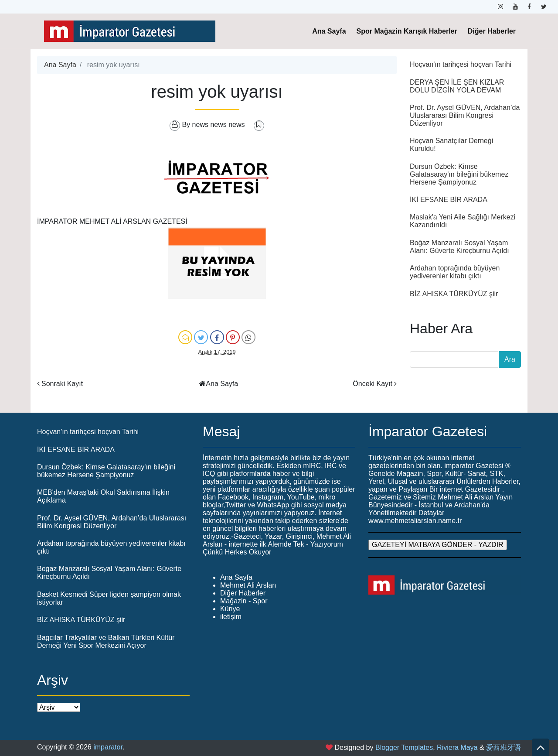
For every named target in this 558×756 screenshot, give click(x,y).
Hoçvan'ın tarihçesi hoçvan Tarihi (461, 64)
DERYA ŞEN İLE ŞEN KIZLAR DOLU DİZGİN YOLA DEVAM (457, 86)
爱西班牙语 (504, 747)
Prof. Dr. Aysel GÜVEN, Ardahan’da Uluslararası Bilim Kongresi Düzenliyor (465, 115)
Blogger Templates (404, 747)
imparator (108, 747)
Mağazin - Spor (244, 601)
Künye (230, 609)
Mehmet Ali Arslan (248, 585)
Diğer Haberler (492, 31)
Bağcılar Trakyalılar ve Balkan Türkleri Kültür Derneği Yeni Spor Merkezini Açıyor (106, 641)
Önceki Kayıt (373, 384)
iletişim (231, 617)
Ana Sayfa (329, 31)
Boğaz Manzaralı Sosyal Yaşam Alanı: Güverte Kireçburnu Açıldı (459, 247)
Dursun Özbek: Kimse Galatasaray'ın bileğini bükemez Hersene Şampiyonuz (459, 174)
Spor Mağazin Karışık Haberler (407, 31)
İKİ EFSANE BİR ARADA (449, 200)
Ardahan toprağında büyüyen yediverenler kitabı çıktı (455, 272)
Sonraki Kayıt (62, 384)
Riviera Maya (457, 747)
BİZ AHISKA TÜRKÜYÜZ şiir (454, 294)
